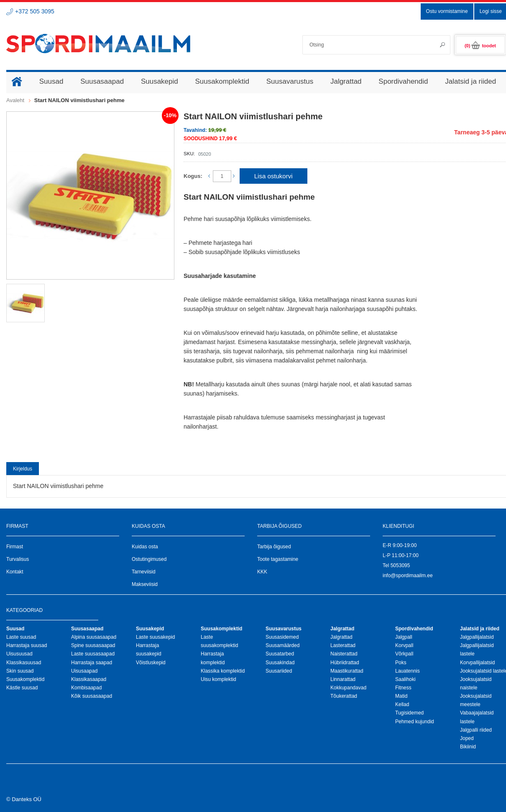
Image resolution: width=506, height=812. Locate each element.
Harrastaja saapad (92, 663)
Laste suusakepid (155, 637)
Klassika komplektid (223, 671)
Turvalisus (18, 559)
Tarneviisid (144, 572)
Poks (401, 663)
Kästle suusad (22, 688)
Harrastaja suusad (27, 645)
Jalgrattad (341, 637)
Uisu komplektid (218, 679)
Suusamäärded (282, 645)
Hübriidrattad (345, 663)
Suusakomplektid (25, 679)
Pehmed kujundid (415, 722)
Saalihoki (405, 679)
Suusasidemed (282, 637)
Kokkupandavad (348, 688)
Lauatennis (408, 671)
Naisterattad (344, 654)
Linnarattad (343, 679)
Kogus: (193, 176)
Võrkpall (404, 654)
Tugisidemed (409, 713)
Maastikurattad (347, 671)
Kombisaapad (86, 688)
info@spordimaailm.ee (408, 576)
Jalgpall (404, 637)
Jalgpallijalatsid (477, 637)
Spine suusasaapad (93, 645)
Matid (401, 696)
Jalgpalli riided (476, 730)
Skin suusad (20, 671)
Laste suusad (21, 637)
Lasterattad (343, 645)
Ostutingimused (149, 559)
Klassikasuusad (24, 663)
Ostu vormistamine (447, 11)
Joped (467, 738)
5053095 (400, 565)
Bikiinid (468, 747)
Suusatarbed (280, 654)
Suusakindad (280, 663)
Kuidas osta (145, 547)
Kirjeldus (23, 469)
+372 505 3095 (35, 11)
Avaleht (15, 100)
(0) (480, 46)
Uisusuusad (19, 654)
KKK (262, 572)
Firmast (15, 547)
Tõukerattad (344, 696)
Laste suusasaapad (93, 654)
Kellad (402, 704)
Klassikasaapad (89, 679)
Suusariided (279, 671)
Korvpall (404, 645)
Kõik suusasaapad (92, 696)
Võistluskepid (151, 663)
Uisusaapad (84, 671)
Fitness (403, 688)
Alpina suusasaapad (94, 637)
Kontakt (15, 572)
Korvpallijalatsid (477, 663)
